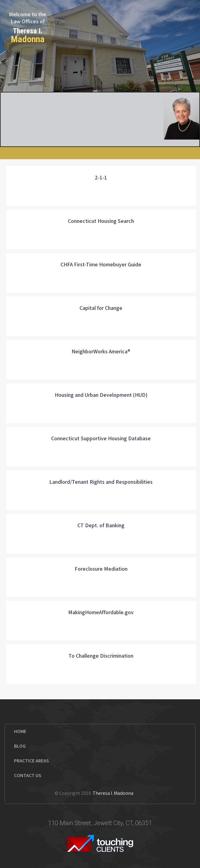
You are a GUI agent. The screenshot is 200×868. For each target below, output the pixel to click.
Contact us (28, 775)
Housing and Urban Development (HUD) (101, 395)
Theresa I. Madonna (113, 793)
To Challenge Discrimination (101, 656)
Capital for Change (101, 308)
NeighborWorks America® (101, 351)
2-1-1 (101, 177)
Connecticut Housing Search (101, 221)
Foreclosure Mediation (101, 569)
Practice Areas (31, 761)
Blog (20, 746)
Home (20, 731)
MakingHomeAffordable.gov (101, 612)
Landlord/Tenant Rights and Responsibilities (101, 482)
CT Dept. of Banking (101, 525)
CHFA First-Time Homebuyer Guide (101, 264)
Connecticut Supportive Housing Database (101, 438)
